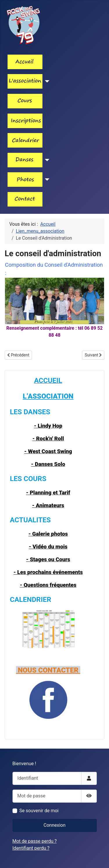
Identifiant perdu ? (31, 848)
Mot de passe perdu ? (35, 841)
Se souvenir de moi (39, 811)
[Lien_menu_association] (46, 81)
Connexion (54, 825)
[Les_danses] (46, 160)
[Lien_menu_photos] (46, 180)
